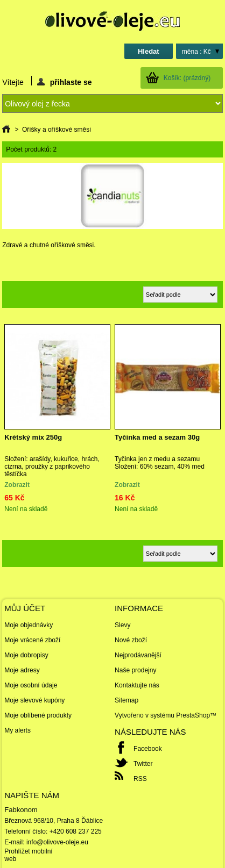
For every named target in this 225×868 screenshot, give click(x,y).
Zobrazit (17, 485)
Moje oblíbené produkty (38, 715)
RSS (140, 779)
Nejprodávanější (138, 655)
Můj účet (25, 608)
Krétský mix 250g (33, 437)
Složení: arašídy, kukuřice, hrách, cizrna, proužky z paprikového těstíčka (52, 467)
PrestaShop (193, 715)
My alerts (17, 730)
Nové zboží (131, 640)
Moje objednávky (29, 625)
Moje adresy (22, 670)
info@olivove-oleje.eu (57, 842)
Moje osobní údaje (31, 685)
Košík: (187, 78)
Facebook (148, 749)
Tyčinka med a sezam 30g (157, 437)
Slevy (122, 625)
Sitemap (126, 700)
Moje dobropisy (26, 655)
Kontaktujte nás (137, 685)
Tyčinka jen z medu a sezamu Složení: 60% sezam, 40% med (160, 463)
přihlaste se (65, 82)
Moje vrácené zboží (32, 640)
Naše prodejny (135, 670)
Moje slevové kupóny (34, 700)
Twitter (143, 764)
